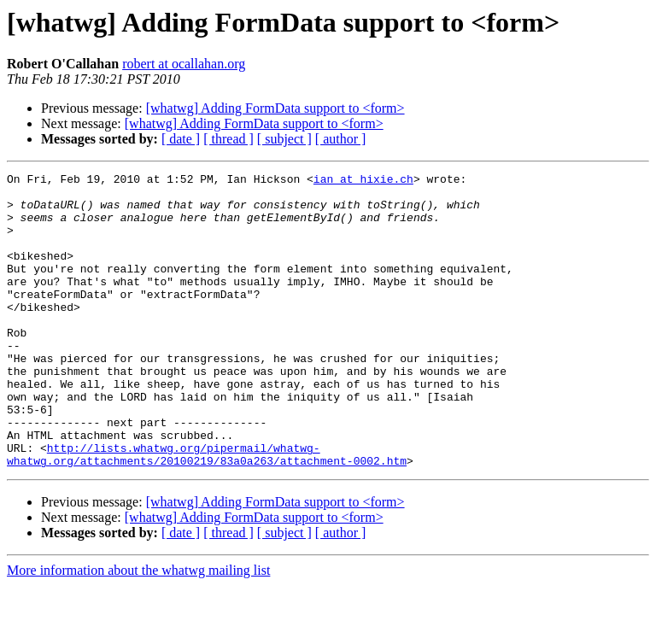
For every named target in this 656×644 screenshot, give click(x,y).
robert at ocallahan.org (184, 64)
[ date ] (181, 139)
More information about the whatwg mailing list (138, 629)
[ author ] (341, 139)
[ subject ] (284, 139)
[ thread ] (228, 139)
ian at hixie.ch (363, 181)
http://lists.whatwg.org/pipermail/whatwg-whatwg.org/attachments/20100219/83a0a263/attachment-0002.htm (207, 512)
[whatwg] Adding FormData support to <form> (275, 108)
